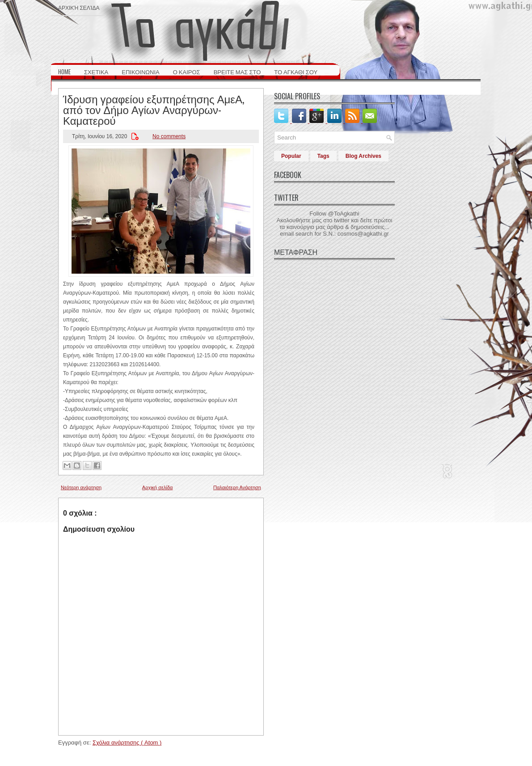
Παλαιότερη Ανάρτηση (237, 487)
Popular (291, 156)
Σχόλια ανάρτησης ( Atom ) (127, 743)
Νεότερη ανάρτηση (81, 487)
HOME (64, 72)
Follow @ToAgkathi (334, 214)
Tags (323, 156)
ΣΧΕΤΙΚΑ (96, 72)
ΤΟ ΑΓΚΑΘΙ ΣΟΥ (296, 72)
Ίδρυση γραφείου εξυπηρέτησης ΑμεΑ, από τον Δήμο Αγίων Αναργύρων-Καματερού (154, 109)
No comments (169, 136)
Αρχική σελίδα (79, 7)
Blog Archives (363, 156)
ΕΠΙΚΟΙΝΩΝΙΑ (140, 72)
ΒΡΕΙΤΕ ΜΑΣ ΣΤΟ (237, 72)
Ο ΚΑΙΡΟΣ (187, 72)
